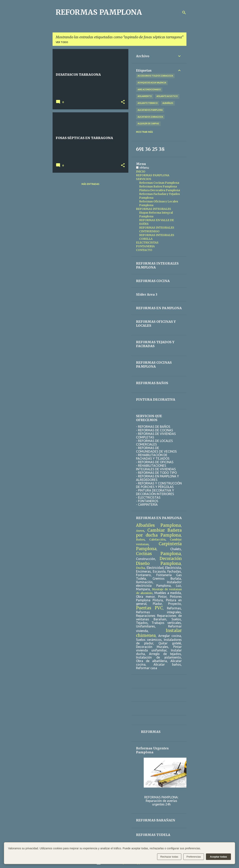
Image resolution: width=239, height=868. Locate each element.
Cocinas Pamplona (158, 554)
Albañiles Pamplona (158, 525)
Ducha (140, 568)
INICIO (141, 172)
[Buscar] (184, 13)
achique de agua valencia (152, 83)
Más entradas (90, 184)
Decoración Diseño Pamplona (159, 561)
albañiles (168, 103)
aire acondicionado (149, 89)
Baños (140, 540)
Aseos (140, 531)
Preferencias (194, 857)
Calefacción (157, 540)
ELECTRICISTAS (147, 243)
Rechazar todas (169, 857)
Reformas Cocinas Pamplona (159, 183)
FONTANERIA (145, 246)
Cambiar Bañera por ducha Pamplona (159, 533)
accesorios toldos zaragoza (155, 76)
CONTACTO (144, 250)
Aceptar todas (218, 857)
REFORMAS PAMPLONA (99, 12)
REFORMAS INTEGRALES (154, 209)
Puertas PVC (149, 608)
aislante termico (148, 103)
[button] (123, 102)
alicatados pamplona (150, 110)
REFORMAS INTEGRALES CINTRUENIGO (157, 229)
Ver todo (62, 42)
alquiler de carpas (148, 124)
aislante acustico (167, 96)
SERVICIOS (144, 179)
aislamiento (145, 96)
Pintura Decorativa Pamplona (160, 190)
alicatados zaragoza (150, 117)
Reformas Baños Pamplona (158, 186)
